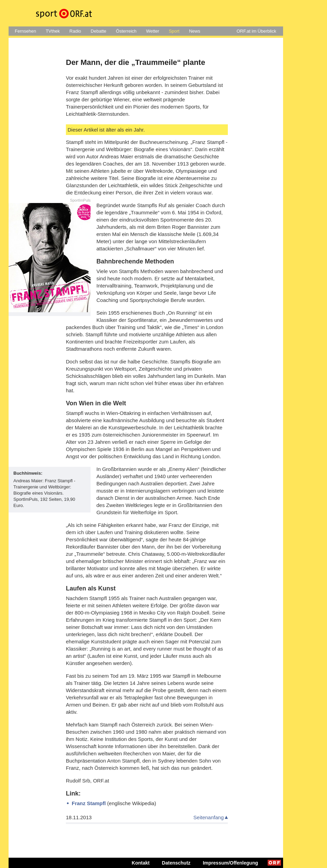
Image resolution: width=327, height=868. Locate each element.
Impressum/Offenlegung (230, 863)
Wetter (153, 31)
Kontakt (141, 863)
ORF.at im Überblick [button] (256, 31)
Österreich (126, 31)
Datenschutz (176, 863)
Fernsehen (25, 31)
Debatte (98, 31)
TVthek (53, 31)
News (195, 31)
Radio (75, 31)
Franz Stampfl (89, 803)
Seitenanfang (209, 817)
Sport (174, 31)
